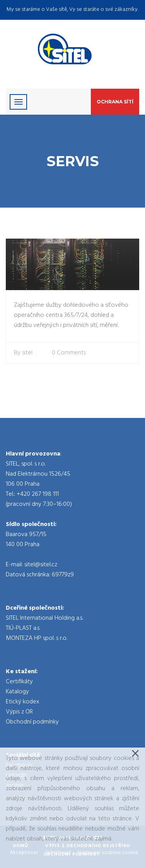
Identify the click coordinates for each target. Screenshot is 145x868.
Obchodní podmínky (32, 722)
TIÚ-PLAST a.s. (23, 628)
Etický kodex (22, 702)
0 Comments (69, 353)
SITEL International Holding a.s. (44, 618)
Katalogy (17, 692)
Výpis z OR (19, 712)
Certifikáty (19, 682)
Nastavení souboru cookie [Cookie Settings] (108, 853)
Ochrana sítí (115, 102)
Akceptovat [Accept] (24, 853)
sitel (27, 353)
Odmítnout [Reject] (58, 853)
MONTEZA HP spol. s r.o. (37, 638)
